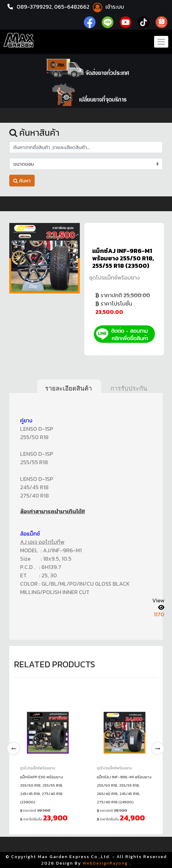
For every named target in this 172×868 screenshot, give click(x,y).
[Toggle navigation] (161, 42)
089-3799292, (35, 7)
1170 (159, 614)
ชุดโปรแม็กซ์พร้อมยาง (114, 278)
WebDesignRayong (105, 863)
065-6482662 (74, 7)
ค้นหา (22, 181)
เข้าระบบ (109, 7)
